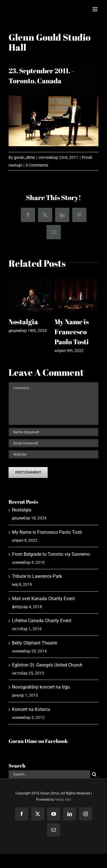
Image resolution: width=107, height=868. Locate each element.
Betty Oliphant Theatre (35, 643)
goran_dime (24, 157)
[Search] (94, 774)
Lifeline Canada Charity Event (42, 621)
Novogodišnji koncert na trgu (41, 687)
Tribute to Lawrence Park (37, 576)
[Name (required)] (53, 432)
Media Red (63, 800)
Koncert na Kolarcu (31, 709)
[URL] (53, 454)
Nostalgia (23, 322)
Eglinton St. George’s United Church (47, 665)
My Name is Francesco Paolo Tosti (72, 332)
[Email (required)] (53, 443)
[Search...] (49, 774)
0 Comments (37, 165)
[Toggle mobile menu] (95, 9)
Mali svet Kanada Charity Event (43, 599)
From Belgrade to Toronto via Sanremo (51, 554)
